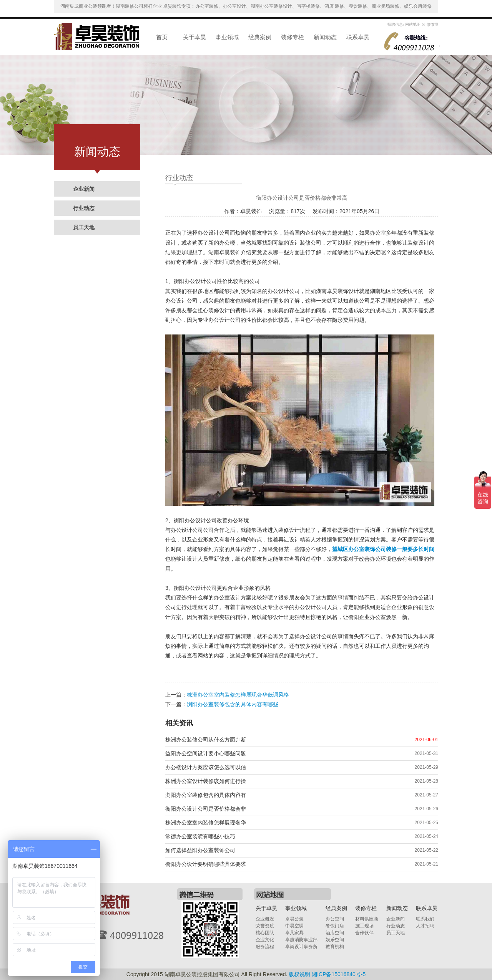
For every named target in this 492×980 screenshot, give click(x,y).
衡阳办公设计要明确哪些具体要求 (206, 864)
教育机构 (335, 947)
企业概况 (265, 919)
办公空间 (335, 919)
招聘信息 (395, 24)
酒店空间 (335, 933)
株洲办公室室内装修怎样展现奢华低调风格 (238, 695)
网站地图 (412, 24)
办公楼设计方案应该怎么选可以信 (206, 767)
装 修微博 (430, 24)
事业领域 (227, 37)
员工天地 (84, 227)
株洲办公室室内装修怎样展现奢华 (206, 823)
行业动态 (84, 208)
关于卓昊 (194, 37)
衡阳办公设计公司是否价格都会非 (206, 809)
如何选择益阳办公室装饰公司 (200, 850)
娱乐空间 (335, 940)
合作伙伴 (364, 933)
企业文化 (265, 940)
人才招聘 (425, 926)
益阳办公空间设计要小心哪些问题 (206, 753)
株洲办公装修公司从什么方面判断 (206, 740)
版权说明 (299, 974)
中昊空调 (294, 926)
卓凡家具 (294, 933)
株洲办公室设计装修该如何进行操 (206, 781)
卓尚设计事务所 (301, 947)
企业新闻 (84, 189)
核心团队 (265, 933)
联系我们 (425, 919)
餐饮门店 (335, 926)
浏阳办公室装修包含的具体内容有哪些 (233, 704)
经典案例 (260, 37)
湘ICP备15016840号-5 (339, 974)
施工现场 (364, 926)
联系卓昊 (358, 37)
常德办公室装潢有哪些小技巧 (200, 836)
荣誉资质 (265, 926)
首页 (162, 37)
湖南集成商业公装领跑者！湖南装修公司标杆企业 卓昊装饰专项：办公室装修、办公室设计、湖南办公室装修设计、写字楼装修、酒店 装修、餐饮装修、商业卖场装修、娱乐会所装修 (246, 6)
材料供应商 (367, 919)
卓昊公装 (294, 919)
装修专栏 (293, 37)
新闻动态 (325, 37)
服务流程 (265, 947)
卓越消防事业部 (301, 940)
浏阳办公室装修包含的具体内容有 (206, 795)
